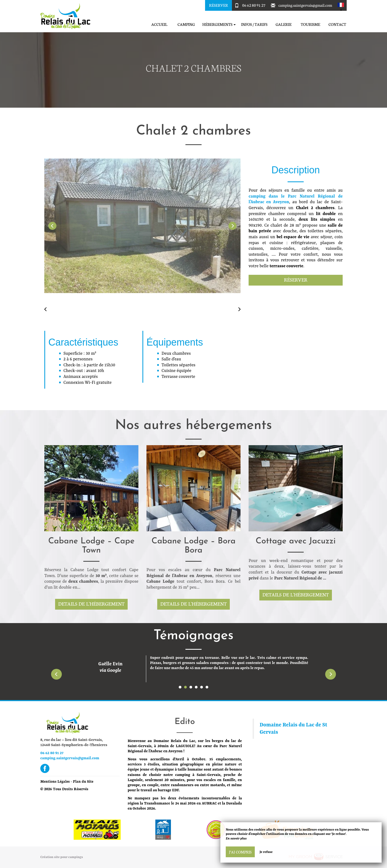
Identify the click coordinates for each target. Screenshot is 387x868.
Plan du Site (83, 781)
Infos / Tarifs (254, 24)
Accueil (159, 24)
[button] (341, 5)
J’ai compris (240, 852)
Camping (186, 24)
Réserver (218, 5)
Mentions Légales (55, 781)
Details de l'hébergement (92, 604)
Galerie (283, 24)
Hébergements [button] (219, 24)
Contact (337, 24)
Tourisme (310, 24)
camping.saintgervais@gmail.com (305, 5)
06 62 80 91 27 (254, 5)
